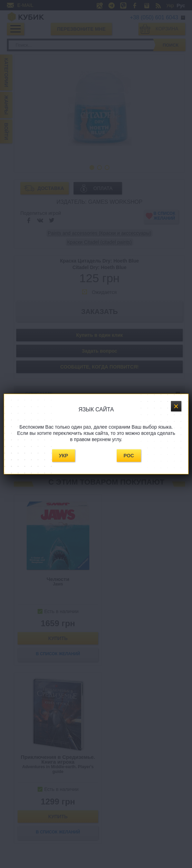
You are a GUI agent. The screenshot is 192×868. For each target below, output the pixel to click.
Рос (129, 456)
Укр (64, 456)
